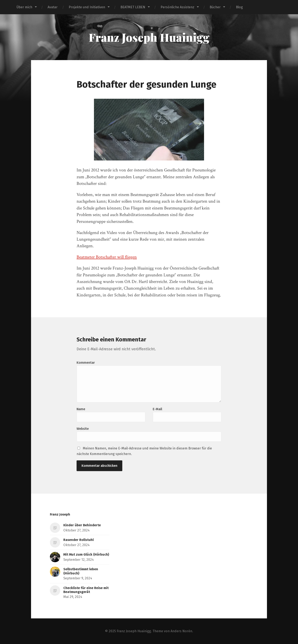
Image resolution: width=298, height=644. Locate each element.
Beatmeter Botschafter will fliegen (107, 257)
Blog (239, 7)
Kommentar (86, 363)
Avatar (53, 7)
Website (83, 429)
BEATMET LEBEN (133, 7)
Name (81, 409)
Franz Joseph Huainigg (149, 37)
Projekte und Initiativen (87, 7)
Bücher (215, 7)
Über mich (24, 7)
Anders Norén (181, 631)
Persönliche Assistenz (177, 7)
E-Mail (157, 409)
